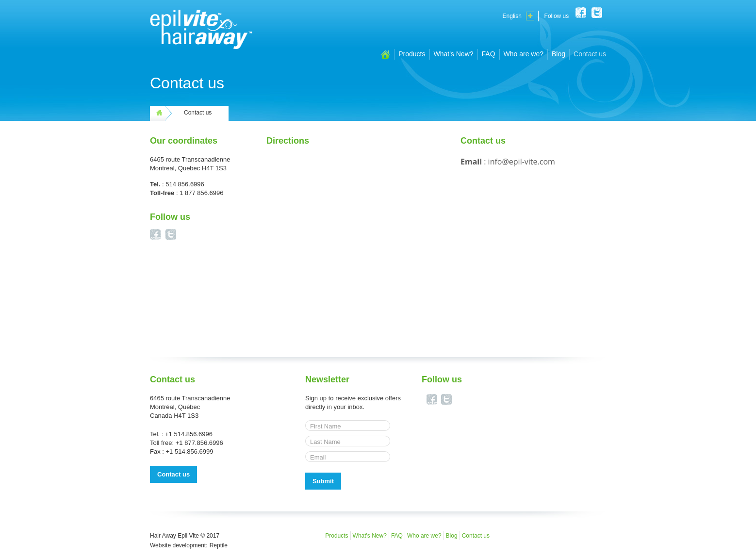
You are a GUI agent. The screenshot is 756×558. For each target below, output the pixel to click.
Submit (323, 481)
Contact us (590, 54)
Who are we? (524, 54)
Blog (559, 54)
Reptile (219, 545)
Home (385, 55)
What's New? (454, 54)
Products (412, 54)
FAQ (489, 54)
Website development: (179, 545)
